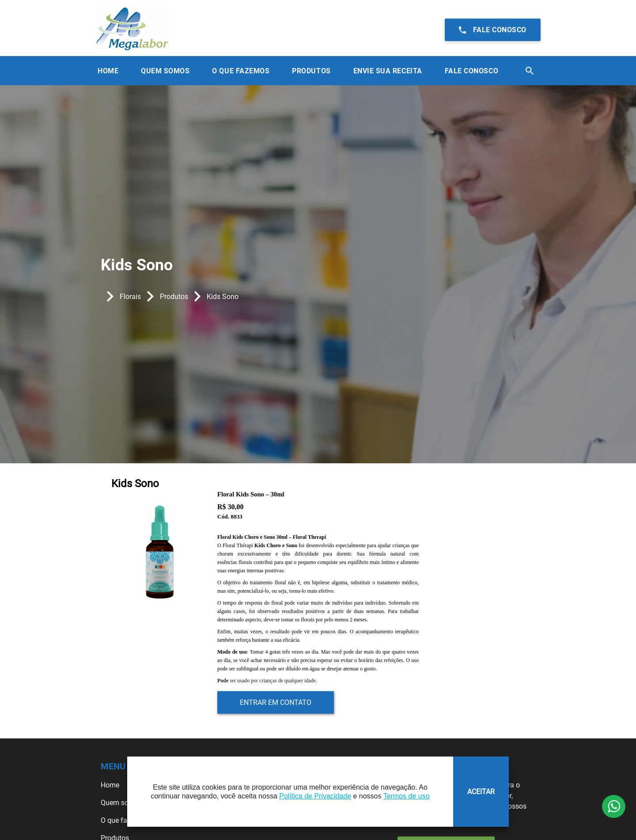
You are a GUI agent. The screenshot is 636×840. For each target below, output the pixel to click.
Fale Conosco (471, 71)
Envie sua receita (388, 71)
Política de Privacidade (315, 796)
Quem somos (121, 803)
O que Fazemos (241, 71)
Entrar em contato (276, 702)
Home (108, 71)
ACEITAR (481, 792)
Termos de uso (407, 796)
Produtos (311, 71)
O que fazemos (124, 820)
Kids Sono (223, 297)
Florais (130, 297)
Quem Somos (165, 71)
